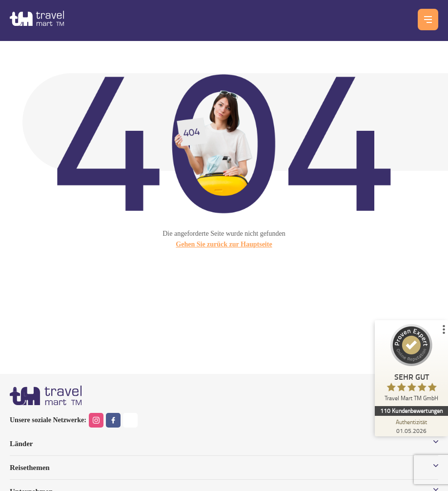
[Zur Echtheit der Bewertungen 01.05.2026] (411, 426)
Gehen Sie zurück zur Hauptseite (224, 244)
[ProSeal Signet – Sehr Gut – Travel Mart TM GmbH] (411, 365)
